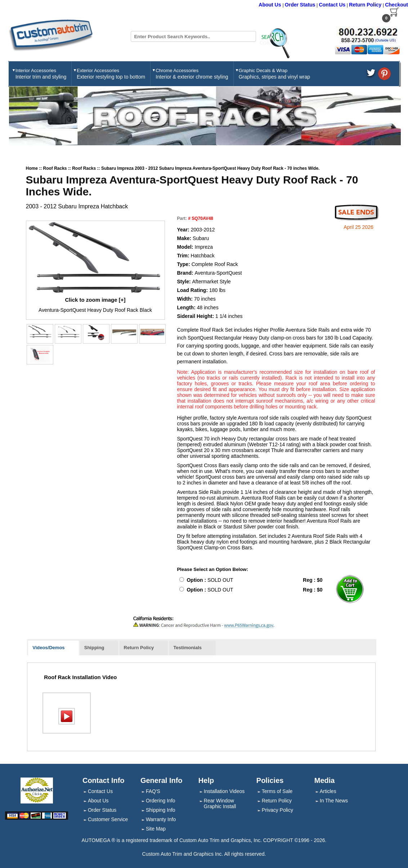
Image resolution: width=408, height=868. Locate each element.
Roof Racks (56, 168)
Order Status (300, 5)
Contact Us (332, 5)
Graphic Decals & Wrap (274, 74)
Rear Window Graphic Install (220, 803)
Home (32, 168)
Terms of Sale (277, 791)
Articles (328, 791)
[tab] (53, 648)
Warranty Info (161, 819)
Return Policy (365, 5)
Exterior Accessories (111, 74)
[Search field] (193, 36)
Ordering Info (161, 801)
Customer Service (108, 819)
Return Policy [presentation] (139, 648)
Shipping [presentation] (94, 648)
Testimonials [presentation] (188, 648)
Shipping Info (161, 810)
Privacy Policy (277, 810)
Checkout (396, 5)
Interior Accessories (41, 74)
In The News (334, 801)
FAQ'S (153, 791)
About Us (270, 5)
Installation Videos (224, 791)
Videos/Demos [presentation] (48, 648)
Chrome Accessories (192, 74)
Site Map (156, 829)
